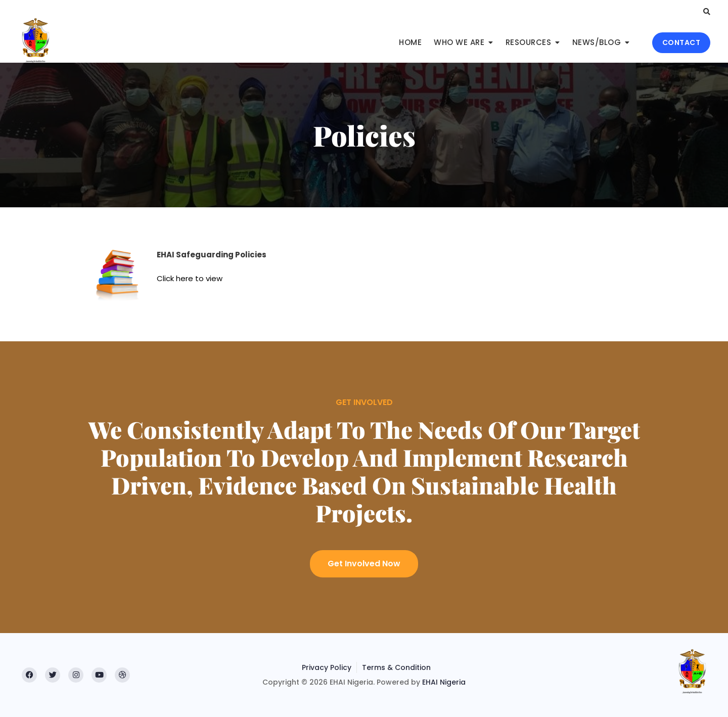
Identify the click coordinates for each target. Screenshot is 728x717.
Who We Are (459, 42)
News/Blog (597, 42)
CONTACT (681, 42)
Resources (529, 42)
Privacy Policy (327, 667)
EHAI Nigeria (444, 682)
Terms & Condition (396, 667)
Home (410, 42)
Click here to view (190, 278)
